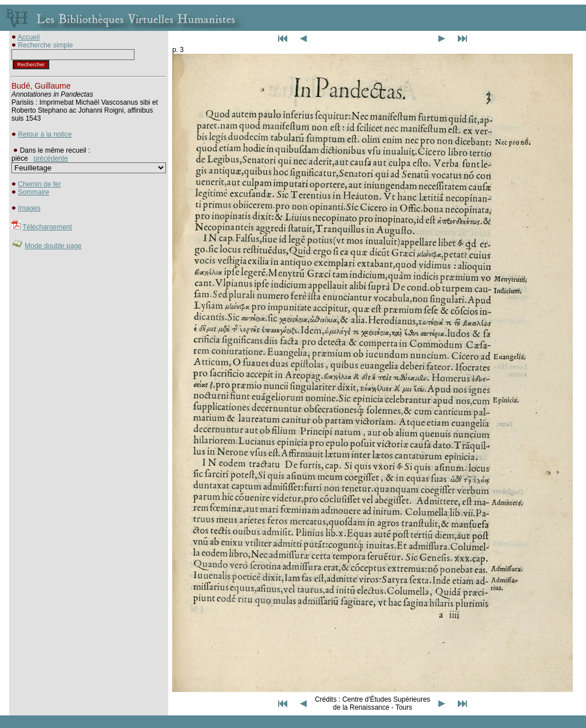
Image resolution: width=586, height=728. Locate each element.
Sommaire (33, 192)
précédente (51, 158)
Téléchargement (47, 227)
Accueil (29, 37)
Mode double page (53, 246)
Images (29, 208)
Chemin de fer (39, 184)
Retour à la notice (45, 134)
